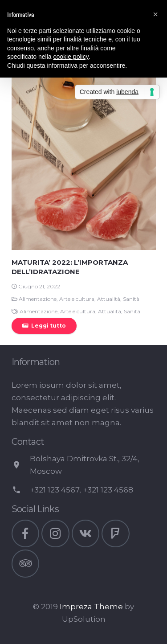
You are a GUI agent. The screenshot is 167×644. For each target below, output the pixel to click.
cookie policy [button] (71, 57)
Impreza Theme (91, 607)
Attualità (109, 299)
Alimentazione (38, 299)
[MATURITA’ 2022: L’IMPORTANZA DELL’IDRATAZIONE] (84, 142)
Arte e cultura (77, 299)
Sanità (131, 299)
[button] (155, 14)
